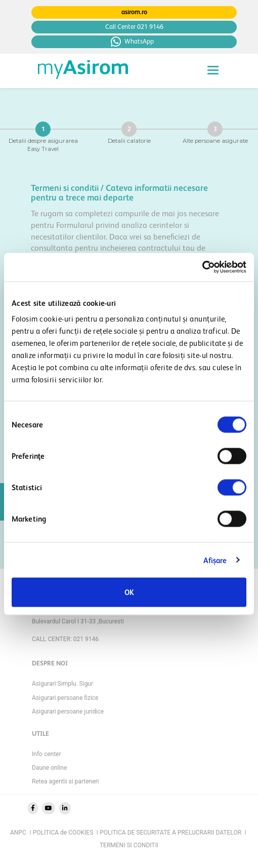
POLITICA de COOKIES (66, 833)
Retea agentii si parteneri (66, 781)
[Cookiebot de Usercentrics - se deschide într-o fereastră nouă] (202, 267)
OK (129, 592)
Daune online (49, 768)
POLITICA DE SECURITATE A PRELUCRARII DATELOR (173, 833)
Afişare (215, 560)
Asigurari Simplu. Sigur (62, 684)
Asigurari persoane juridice (68, 712)
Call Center (134, 27)
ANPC (20, 833)
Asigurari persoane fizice (65, 698)
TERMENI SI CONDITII (129, 845)
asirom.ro (134, 12)
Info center (47, 754)
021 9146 (86, 639)
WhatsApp (132, 42)
